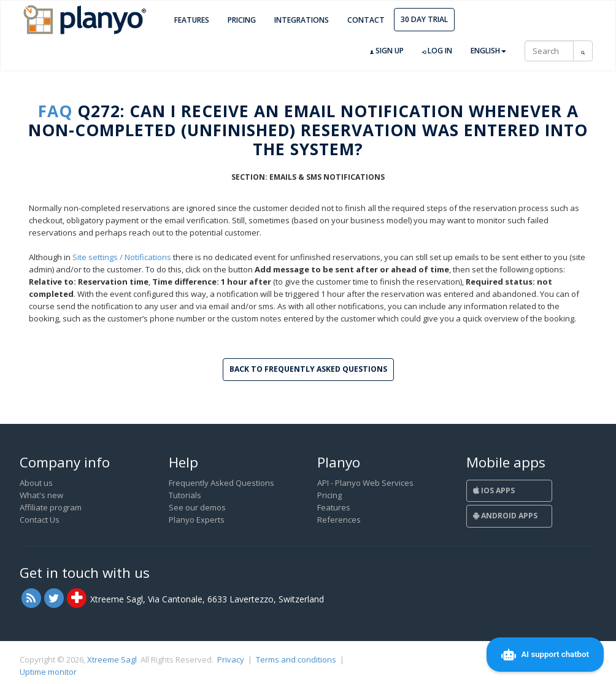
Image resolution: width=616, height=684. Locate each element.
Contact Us (40, 520)
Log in (437, 51)
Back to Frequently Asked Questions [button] (308, 369)
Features (192, 20)
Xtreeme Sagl (112, 659)
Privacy (231, 659)
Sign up (387, 51)
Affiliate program (51, 507)
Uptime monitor (48, 672)
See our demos (197, 507)
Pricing (242, 20)
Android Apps (505, 516)
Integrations (302, 20)
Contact (366, 20)
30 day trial (424, 19)
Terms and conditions (296, 659)
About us (36, 483)
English (488, 51)
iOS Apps (494, 490)
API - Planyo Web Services (365, 483)
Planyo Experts (197, 520)
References (339, 520)
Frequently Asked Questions (221, 483)
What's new (41, 495)
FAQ (55, 111)
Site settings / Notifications (122, 257)
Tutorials (185, 495)
